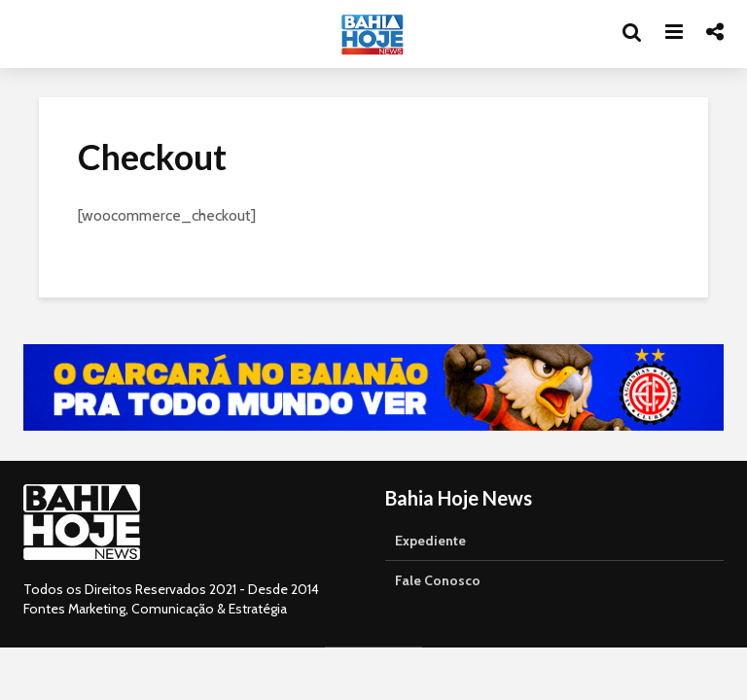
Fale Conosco (438, 580)
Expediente (430, 541)
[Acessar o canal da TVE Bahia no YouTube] (373, 387)
